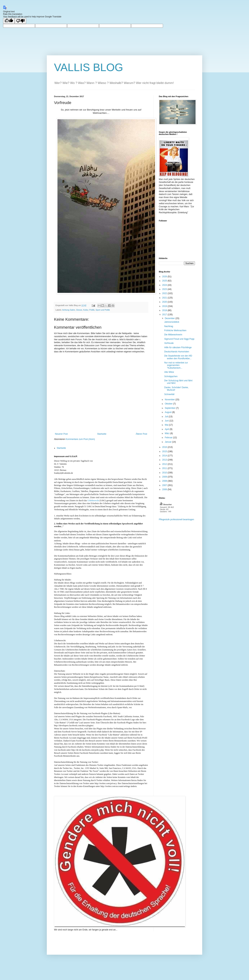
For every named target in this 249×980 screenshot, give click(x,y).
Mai (167, 425)
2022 (165, 293)
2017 (165, 315)
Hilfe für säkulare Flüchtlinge (178, 347)
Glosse (79, 310)
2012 (165, 464)
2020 (165, 302)
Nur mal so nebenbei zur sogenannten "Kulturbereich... (176, 365)
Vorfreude (169, 343)
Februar (169, 438)
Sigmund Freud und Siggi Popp (179, 339)
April (167, 429)
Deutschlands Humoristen (177, 352)
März (168, 433)
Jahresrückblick (172, 322)
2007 (165, 485)
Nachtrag (169, 326)
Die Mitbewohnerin (173, 335)
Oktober (169, 404)
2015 (165, 451)
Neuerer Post (61, 434)
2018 (165, 310)
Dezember (170, 318)
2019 (165, 306)
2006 (165, 489)
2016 (165, 447)
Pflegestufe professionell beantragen (176, 519)
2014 (165, 456)
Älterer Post (141, 434)
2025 (165, 281)
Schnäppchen (171, 376)
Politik (92, 310)
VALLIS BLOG (89, 67)
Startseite (102, 434)
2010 (165, 473)
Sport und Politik (103, 310)
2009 (165, 477)
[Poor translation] (20, 21)
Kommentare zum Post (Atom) (80, 439)
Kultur (86, 310)
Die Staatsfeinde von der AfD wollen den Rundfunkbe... (178, 357)
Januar (168, 442)
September (170, 408)
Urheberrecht (93, 500)
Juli (167, 417)
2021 (165, 298)
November (170, 400)
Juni (167, 421)
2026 (165, 277)
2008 (165, 481)
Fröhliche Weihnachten (175, 330)
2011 (165, 468)
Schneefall (169, 394)
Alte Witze (169, 372)
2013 (165, 460)
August (168, 412)
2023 (165, 289)
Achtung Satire (69, 310)
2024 (165, 285)
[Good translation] (9, 21)
